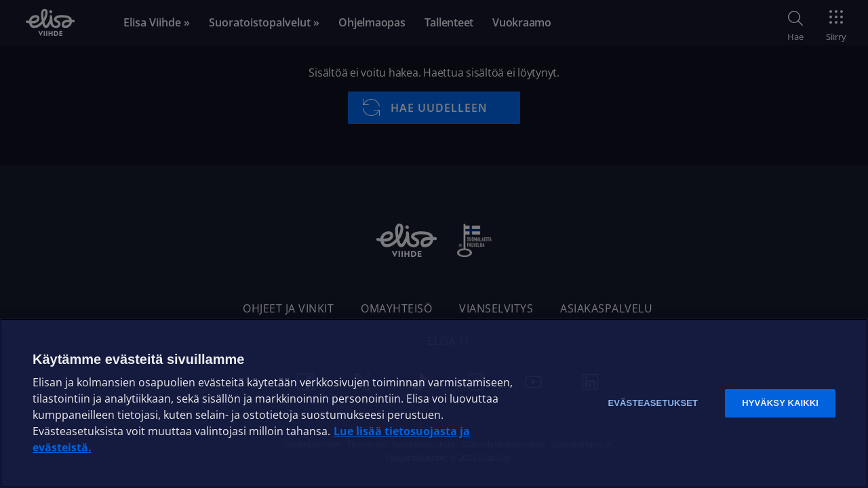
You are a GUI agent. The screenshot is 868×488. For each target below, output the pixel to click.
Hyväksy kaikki (780, 403)
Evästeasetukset (653, 403)
